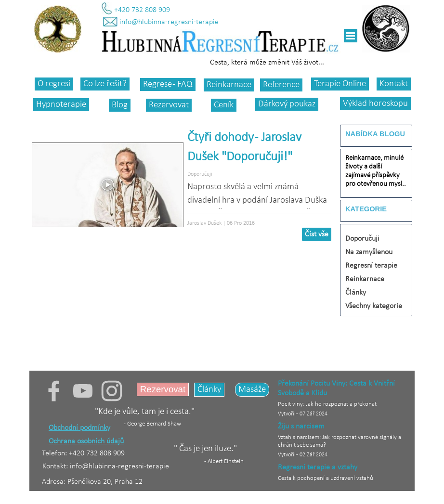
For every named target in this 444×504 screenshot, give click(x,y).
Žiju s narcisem (301, 426)
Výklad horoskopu (375, 104)
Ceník (224, 105)
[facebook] (54, 391)
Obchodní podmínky (79, 428)
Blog (120, 105)
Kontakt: (56, 466)
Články (356, 293)
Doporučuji (200, 174)
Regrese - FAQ (168, 84)
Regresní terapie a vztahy (318, 467)
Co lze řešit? (105, 84)
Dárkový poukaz (287, 104)
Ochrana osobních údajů (86, 441)
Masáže (252, 390)
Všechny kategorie (374, 306)
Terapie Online (340, 84)
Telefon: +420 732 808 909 (83, 453)
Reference (281, 85)
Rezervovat (169, 105)
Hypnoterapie (61, 105)
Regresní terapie (371, 266)
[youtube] (83, 391)
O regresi (54, 84)
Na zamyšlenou (369, 252)
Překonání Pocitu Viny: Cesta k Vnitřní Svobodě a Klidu (336, 388)
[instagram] (112, 391)
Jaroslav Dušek (204, 223)
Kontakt (394, 84)
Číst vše (317, 234)
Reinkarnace (229, 85)
